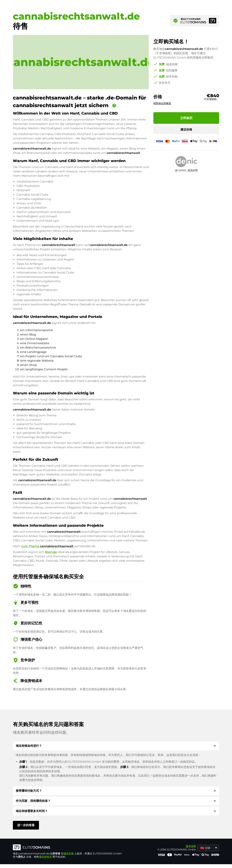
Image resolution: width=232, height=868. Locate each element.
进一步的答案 (26, 825)
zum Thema (48, 546)
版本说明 (191, 846)
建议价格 (186, 130)
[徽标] (67, 848)
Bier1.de (51, 552)
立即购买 (186, 118)
